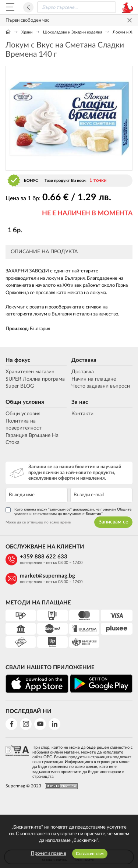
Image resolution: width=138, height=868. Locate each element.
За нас (80, 402)
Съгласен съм (90, 854)
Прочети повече (49, 853)
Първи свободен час (27, 20)
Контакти (82, 414)
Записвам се (113, 522)
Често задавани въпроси (101, 386)
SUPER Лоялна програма (35, 379)
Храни (27, 32)
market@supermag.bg (47, 576)
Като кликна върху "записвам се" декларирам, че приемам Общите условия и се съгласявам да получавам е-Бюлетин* (68, 511)
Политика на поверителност (24, 425)
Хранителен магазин (30, 372)
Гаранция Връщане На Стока (32, 439)
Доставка (84, 360)
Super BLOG (20, 386)
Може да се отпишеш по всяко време (38, 522)
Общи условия (25, 402)
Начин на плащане (94, 379)
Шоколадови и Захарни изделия (72, 32)
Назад (28, 7)
